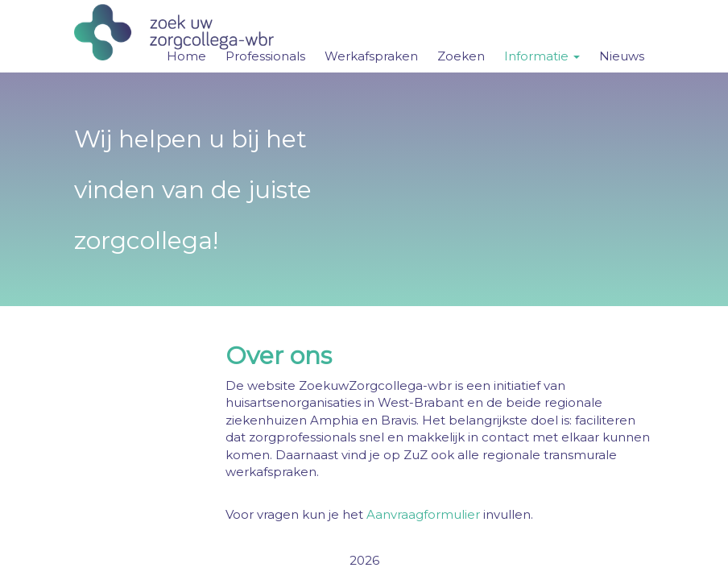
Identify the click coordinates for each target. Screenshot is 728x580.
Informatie (542, 56)
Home (186, 56)
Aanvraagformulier (423, 514)
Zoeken (461, 56)
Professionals (265, 56)
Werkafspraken (371, 56)
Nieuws (622, 56)
